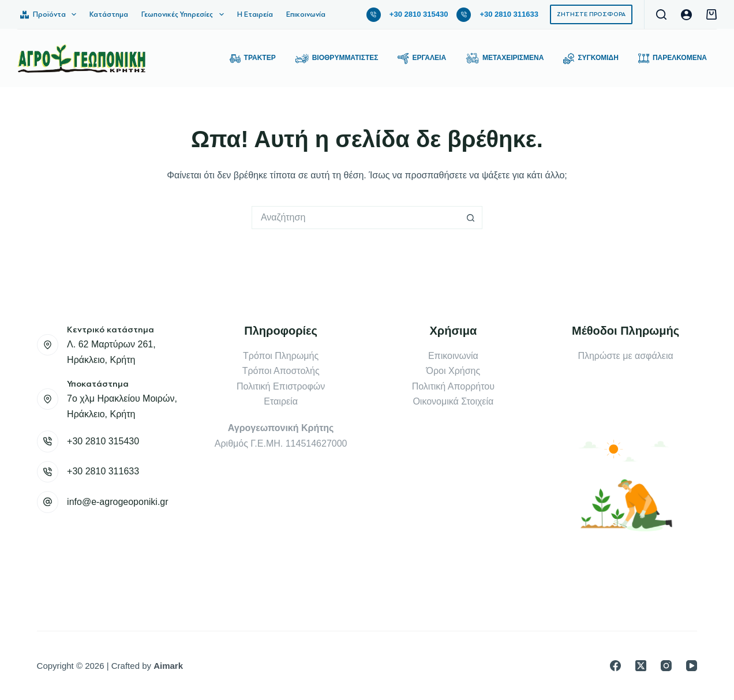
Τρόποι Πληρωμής (281, 356)
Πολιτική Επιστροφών (281, 386)
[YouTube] (692, 666)
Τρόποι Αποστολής (281, 371)
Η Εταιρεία (255, 14)
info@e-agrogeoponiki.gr (117, 502)
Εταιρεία (281, 401)
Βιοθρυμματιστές (337, 59)
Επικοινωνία (306, 14)
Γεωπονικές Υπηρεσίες (185, 14)
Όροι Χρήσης (454, 371)
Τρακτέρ (253, 59)
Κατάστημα (109, 14)
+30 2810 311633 (509, 14)
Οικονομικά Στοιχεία (453, 401)
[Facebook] (615, 666)
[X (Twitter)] (641, 666)
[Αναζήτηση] (661, 14)
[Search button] (471, 218)
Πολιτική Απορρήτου (453, 386)
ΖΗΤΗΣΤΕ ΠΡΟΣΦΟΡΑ (591, 14)
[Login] (686, 15)
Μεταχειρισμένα (505, 59)
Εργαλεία (422, 59)
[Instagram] (666, 666)
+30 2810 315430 (419, 14)
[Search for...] (355, 218)
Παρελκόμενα (673, 59)
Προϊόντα (50, 14)
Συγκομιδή (591, 59)
